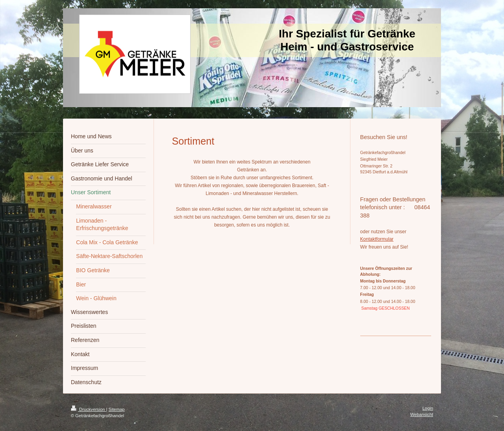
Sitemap (117, 409)
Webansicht (422, 414)
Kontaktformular (377, 239)
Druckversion (89, 409)
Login (428, 408)
